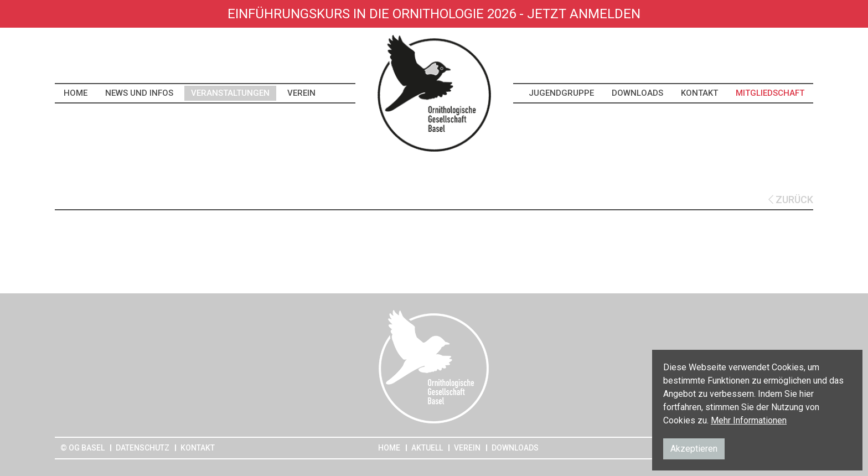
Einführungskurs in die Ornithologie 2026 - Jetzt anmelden (434, 14)
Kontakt (699, 93)
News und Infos (139, 93)
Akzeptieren (694, 449)
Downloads (637, 93)
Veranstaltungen (230, 93)
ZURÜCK (791, 200)
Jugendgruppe (561, 93)
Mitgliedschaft (770, 93)
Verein (301, 93)
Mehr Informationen (749, 420)
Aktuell (427, 448)
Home (76, 93)
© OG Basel (82, 448)
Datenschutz (143, 448)
